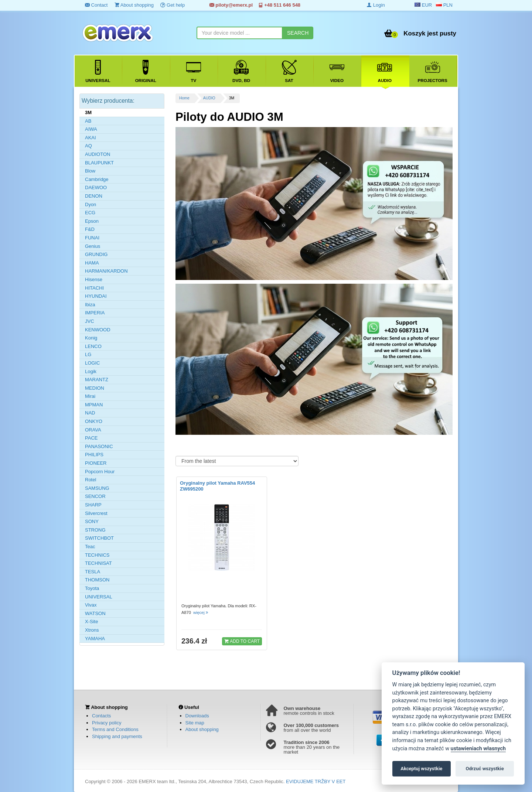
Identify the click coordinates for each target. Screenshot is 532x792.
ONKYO (94, 421)
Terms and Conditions (115, 729)
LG (88, 354)
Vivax (91, 605)
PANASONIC (99, 446)
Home (184, 98)
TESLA (93, 572)
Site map (195, 723)
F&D (90, 229)
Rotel (91, 480)
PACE (91, 438)
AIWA (91, 129)
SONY (92, 521)
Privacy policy (107, 723)
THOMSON (97, 580)
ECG (90, 213)
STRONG (95, 530)
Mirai (90, 396)
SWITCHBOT (99, 538)
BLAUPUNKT (99, 163)
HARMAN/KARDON (106, 271)
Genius (93, 246)
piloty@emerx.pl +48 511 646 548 (255, 5)
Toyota (92, 588)
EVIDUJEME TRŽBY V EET (316, 781)
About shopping (134, 5)
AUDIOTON (98, 154)
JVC (90, 321)
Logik (91, 371)
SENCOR (95, 496)
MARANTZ (97, 380)
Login (376, 5)
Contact (96, 5)
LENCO (93, 346)
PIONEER (96, 463)
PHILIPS (94, 455)
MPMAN (94, 405)
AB (88, 121)
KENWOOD (98, 330)
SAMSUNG (97, 488)
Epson (92, 221)
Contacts (101, 716)
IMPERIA (95, 313)
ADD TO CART (242, 641)
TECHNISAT (98, 563)
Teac (90, 547)
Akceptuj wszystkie (421, 769)
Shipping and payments (117, 736)
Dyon (91, 204)
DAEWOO (96, 187)
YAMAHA (95, 639)
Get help (173, 5)
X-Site (91, 622)
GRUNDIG (96, 254)
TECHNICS (97, 555)
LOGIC (92, 363)
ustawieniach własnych (478, 749)
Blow (90, 171)
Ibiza (90, 305)
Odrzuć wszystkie (485, 769)
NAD (90, 413)
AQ (88, 146)
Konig (91, 338)
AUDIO (209, 98)
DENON (94, 196)
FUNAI (92, 238)
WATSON (95, 613)
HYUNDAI (96, 296)
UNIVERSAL (99, 597)
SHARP (93, 505)
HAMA (92, 263)
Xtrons (92, 630)
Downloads (197, 716)
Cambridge (97, 179)
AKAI (91, 138)
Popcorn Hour (100, 472)
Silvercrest (96, 513)
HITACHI (94, 288)
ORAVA (93, 430)
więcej (201, 612)
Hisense (94, 279)
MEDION (95, 388)
